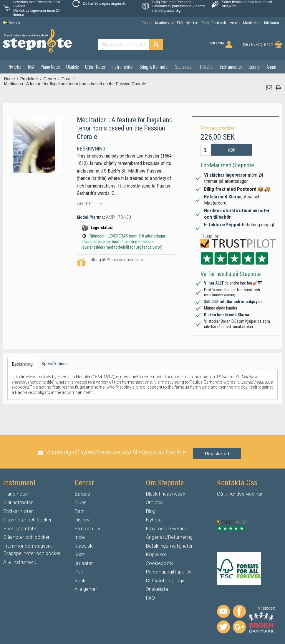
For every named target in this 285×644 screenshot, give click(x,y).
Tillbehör (207, 67)
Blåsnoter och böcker (26, 537)
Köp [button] (232, 150)
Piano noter (16, 494)
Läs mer (84, 203)
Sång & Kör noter (154, 67)
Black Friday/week (165, 494)
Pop (79, 572)
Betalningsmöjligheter (169, 546)
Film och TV (87, 528)
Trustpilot (209, 236)
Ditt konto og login (166, 581)
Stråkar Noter (18, 511)
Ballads (82, 494)
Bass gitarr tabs (20, 528)
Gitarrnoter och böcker (27, 520)
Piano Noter (50, 67)
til (226, 494)
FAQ (150, 598)
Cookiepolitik (159, 563)
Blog (151, 511)
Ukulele (73, 67)
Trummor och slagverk (28, 546)
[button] (269, 88)
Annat (271, 67)
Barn (79, 511)
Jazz (79, 554)
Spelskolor (184, 67)
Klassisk (83, 546)
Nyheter (15, 67)
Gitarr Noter (95, 67)
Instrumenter (231, 67)
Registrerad (217, 454)
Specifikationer (55, 364)
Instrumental (122, 67)
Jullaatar (84, 563)
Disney (82, 520)
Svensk (12, 23)
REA (31, 67)
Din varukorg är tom (258, 44)
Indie (80, 537)
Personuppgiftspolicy (169, 572)
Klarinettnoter (18, 502)
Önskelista (157, 589)
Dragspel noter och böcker (32, 553)
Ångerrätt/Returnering (169, 537)
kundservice (242, 494)
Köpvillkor (156, 554)
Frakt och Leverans (166, 528)
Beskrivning (22, 364)
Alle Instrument (20, 562)
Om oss (154, 502)
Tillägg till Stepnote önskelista (110, 263)
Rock (80, 581)
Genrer (254, 67)
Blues (81, 502)
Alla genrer (86, 589)
